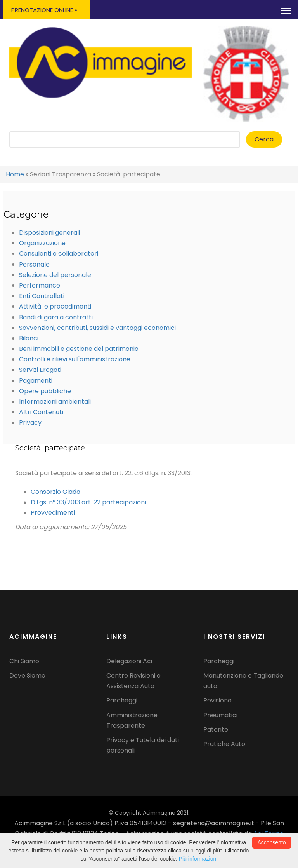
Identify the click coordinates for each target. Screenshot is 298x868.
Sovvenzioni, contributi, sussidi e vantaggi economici (97, 328)
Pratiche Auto (224, 744)
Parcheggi (122, 700)
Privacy (30, 423)
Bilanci (29, 338)
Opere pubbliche (45, 391)
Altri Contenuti (41, 412)
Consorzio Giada (55, 495)
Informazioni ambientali (55, 402)
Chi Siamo (24, 661)
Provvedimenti (53, 516)
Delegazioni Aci (129, 661)
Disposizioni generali (49, 233)
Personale (34, 264)
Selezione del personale (55, 275)
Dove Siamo (27, 675)
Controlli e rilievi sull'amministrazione (75, 359)
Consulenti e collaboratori (59, 254)
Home (15, 174)
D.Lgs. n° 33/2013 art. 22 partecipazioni (88, 506)
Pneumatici (220, 715)
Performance (40, 285)
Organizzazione (42, 243)
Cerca (264, 139)
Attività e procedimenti (55, 306)
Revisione (217, 700)
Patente (216, 729)
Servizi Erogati (40, 370)
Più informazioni (198, 859)
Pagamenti (36, 381)
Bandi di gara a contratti (56, 317)
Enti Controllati (42, 296)
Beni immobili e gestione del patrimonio (79, 349)
